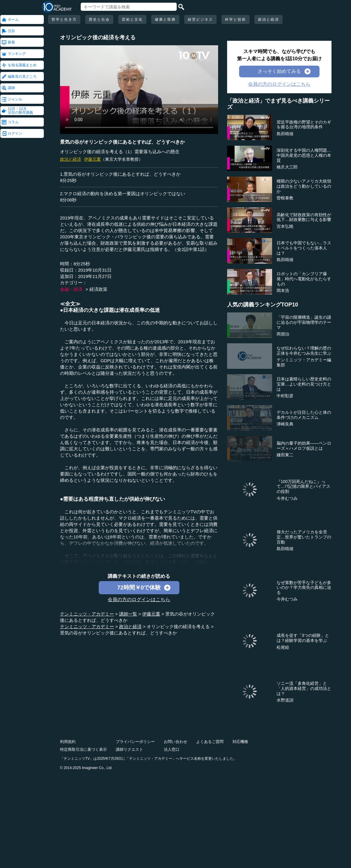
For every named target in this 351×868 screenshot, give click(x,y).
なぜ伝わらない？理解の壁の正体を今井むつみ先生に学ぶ (304, 351)
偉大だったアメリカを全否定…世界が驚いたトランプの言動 (304, 537)
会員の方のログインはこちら (139, 600)
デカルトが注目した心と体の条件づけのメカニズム (304, 415)
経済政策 (98, 289)
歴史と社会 (99, 19)
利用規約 (68, 742)
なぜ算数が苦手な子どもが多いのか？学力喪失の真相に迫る (304, 588)
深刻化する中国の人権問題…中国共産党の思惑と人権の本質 (304, 155)
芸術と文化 (132, 19)
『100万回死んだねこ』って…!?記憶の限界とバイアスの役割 (304, 487)
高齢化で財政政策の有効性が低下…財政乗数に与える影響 (304, 217)
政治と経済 (268, 19)
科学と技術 (235, 19)
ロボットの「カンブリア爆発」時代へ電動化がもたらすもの (304, 279)
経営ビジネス (200, 19)
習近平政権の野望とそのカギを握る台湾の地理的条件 (304, 125)
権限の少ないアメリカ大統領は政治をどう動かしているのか (304, 186)
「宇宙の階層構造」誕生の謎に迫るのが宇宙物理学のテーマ (304, 322)
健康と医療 (165, 19)
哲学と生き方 (64, 19)
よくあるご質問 (210, 742)
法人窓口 (172, 749)
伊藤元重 (92, 159)
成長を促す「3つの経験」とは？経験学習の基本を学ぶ (303, 638)
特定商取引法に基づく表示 (83, 749)
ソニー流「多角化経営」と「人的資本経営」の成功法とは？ (304, 688)
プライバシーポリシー (135, 742)
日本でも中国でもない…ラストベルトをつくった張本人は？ (304, 248)
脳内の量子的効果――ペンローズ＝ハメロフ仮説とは (304, 446)
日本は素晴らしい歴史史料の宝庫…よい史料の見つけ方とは (304, 384)
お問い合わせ (175, 742)
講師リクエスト (129, 749)
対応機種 (240, 742)
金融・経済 (71, 289)
